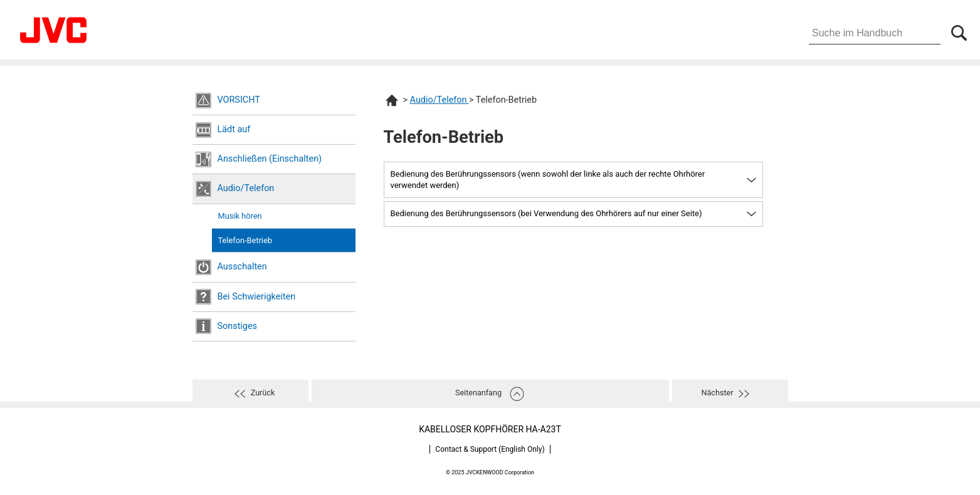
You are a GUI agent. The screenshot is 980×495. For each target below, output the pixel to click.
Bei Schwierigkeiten (257, 297)
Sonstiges (237, 326)
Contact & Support (490, 449)
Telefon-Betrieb (245, 240)
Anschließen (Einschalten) (270, 159)
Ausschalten (242, 267)
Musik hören (240, 216)
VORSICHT (239, 100)
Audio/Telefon (246, 188)
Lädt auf (234, 129)
